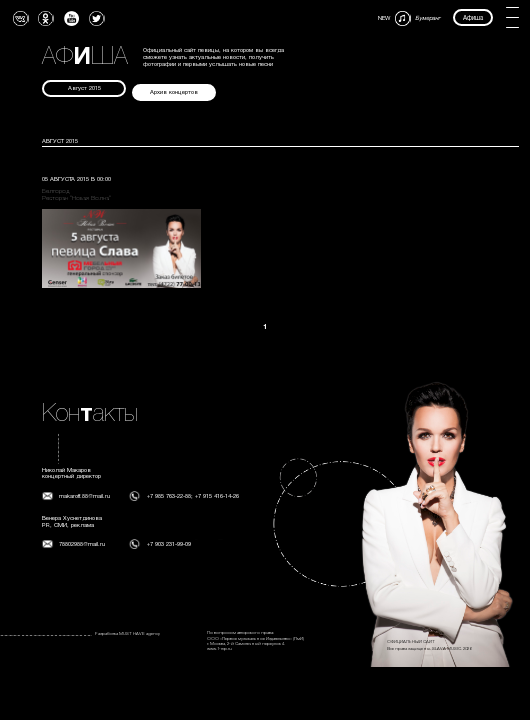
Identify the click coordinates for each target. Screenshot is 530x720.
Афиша (473, 18)
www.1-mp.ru (219, 649)
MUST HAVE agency (139, 634)
